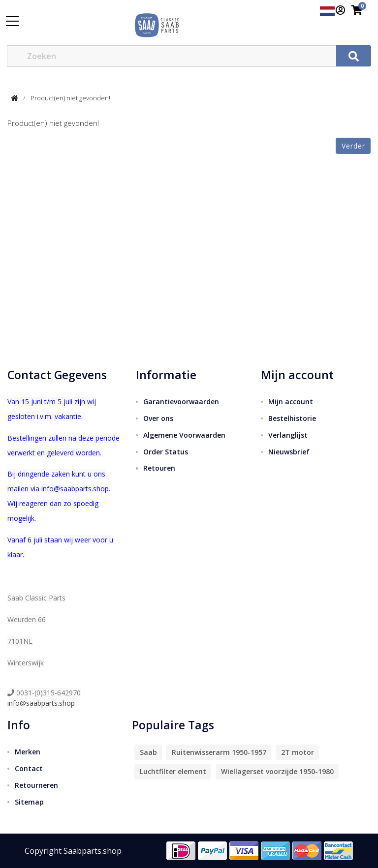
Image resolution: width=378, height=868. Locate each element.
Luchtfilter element (173, 771)
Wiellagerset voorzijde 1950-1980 (277, 771)
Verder (353, 146)
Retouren (159, 468)
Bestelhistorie (292, 418)
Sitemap (29, 802)
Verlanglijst (288, 435)
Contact (29, 768)
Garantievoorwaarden (181, 402)
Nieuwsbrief (289, 452)
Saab (148, 752)
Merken (28, 752)
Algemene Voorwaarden (184, 435)
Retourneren (36, 785)
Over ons (158, 418)
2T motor (298, 752)
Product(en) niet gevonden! (70, 98)
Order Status (166, 452)
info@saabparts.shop (41, 703)
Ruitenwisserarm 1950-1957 (219, 752)
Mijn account (291, 402)
